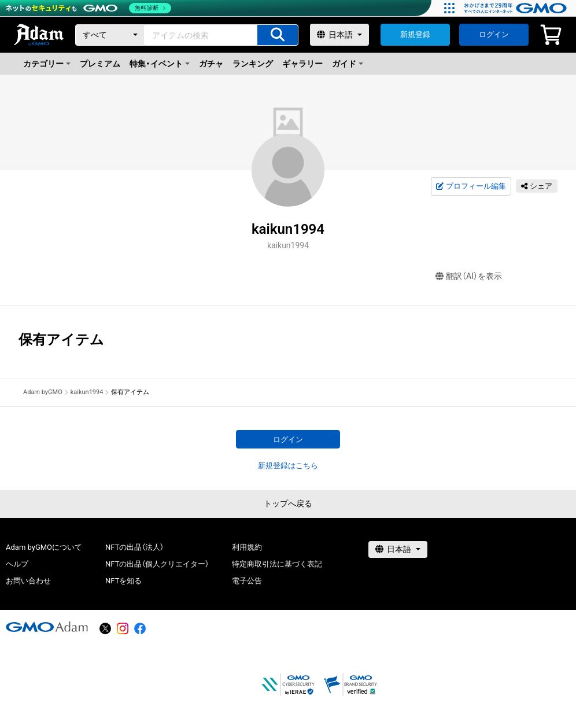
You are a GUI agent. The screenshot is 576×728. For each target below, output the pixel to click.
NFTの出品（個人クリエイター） (157, 564)
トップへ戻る (288, 503)
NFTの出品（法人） (134, 547)
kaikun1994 (87, 392)
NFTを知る (123, 581)
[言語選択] (339, 35)
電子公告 (247, 581)
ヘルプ (17, 564)
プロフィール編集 (471, 186)
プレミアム (100, 64)
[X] (105, 628)
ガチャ (211, 64)
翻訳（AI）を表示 (469, 276)
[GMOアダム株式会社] (47, 627)
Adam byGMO (43, 392)
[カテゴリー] (110, 35)
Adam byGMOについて (44, 547)
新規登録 (415, 34)
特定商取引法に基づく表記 (277, 564)
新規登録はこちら (288, 466)
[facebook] (140, 628)
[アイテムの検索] (278, 35)
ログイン (494, 34)
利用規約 (247, 547)
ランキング (253, 64)
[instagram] (123, 628)
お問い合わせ (28, 581)
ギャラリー (302, 64)
